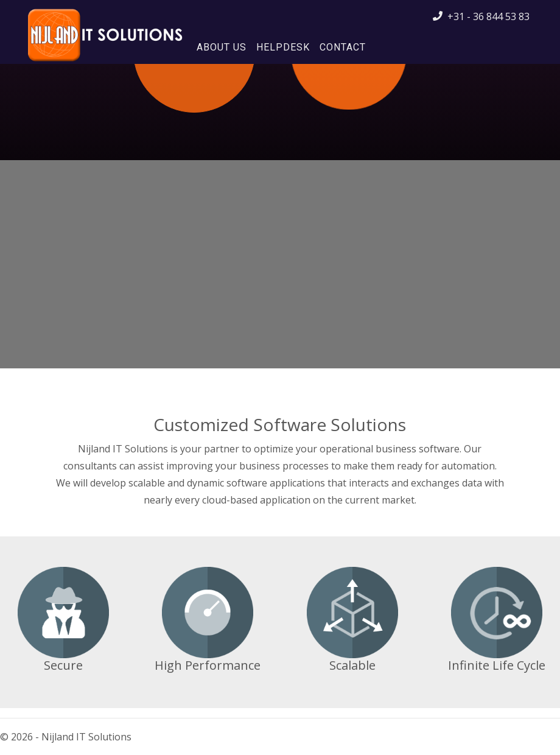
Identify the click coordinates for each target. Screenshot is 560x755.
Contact (343, 47)
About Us (222, 47)
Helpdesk (283, 47)
